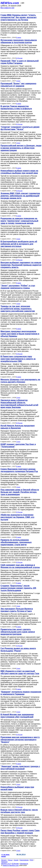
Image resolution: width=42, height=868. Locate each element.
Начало (4, 860)
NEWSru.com (10, 3)
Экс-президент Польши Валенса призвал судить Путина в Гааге (17, 610)
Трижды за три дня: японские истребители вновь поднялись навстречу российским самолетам (18, 309)
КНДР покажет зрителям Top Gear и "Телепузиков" (18, 445)
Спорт (18, 81)
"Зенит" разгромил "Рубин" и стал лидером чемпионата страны (18, 287)
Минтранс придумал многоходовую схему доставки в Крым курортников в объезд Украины (20, 334)
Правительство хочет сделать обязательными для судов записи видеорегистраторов (18, 632)
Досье (10, 860)
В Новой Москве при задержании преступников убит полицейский (17, 716)
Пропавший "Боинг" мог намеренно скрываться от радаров (18, 85)
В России (19, 58)
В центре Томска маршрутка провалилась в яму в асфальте (16, 107)
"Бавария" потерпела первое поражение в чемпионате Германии (21, 693)
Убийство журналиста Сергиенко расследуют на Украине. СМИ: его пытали (17, 517)
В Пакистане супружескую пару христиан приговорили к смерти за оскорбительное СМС (18, 359)
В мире (19, 37)
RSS (32, 860)
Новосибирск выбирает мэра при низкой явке (17, 788)
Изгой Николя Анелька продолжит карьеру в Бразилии (18, 427)
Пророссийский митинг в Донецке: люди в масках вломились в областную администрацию (21, 148)
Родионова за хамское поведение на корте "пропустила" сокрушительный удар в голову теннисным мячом (19, 221)
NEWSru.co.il (6, 864)
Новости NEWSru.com (11, 865)
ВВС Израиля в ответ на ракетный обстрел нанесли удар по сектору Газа (20, 672)
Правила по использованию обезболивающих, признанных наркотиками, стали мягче (16, 542)
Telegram (4, 862)
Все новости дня (7, 8)
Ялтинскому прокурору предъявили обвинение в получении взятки (19, 41)
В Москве (15, 864)
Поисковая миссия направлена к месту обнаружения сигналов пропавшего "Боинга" (20, 740)
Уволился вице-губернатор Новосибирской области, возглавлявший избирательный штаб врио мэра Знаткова (19, 404)
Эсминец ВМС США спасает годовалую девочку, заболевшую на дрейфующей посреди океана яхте (20, 196)
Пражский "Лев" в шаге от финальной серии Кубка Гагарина (20, 62)
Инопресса (24, 864)
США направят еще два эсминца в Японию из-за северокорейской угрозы (20, 566)
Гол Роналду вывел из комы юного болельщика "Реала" (18, 650)
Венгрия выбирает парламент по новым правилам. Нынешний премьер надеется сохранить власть (21, 265)
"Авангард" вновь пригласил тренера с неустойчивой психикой (20, 768)
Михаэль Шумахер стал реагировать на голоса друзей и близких (20, 381)
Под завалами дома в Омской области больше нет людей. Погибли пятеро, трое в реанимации (20, 492)
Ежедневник (24, 860)
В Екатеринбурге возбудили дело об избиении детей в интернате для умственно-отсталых (19, 244)
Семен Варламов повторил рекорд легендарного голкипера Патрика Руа (19, 470)
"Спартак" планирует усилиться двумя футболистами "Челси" (20, 128)
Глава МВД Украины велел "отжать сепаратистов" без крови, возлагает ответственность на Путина (19, 17)
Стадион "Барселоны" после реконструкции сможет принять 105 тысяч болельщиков (18, 588)
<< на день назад (5, 855)
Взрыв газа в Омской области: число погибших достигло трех (19, 811)
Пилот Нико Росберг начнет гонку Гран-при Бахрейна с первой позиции (20, 832)
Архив (16, 860)
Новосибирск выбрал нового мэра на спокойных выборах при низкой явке (19, 172)
